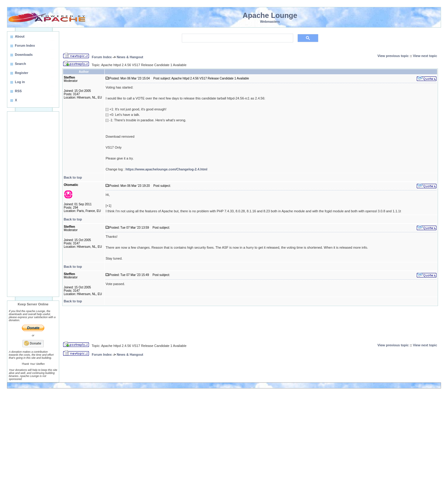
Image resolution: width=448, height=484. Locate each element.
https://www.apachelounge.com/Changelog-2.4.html (166, 169)
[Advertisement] (33, 204)
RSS (18, 91)
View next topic (425, 56)
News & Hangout (130, 57)
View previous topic (393, 56)
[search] (237, 38)
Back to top (73, 177)
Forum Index (102, 57)
